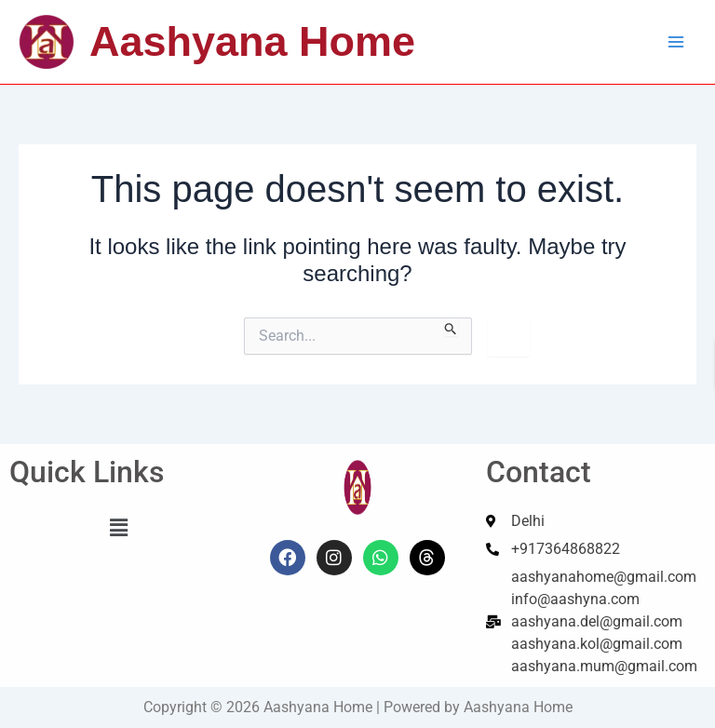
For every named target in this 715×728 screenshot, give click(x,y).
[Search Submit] (451, 327)
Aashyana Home (252, 41)
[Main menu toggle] (676, 42)
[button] (119, 528)
